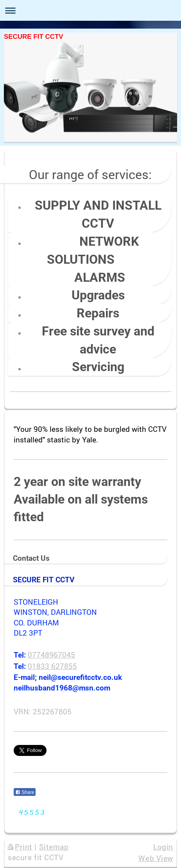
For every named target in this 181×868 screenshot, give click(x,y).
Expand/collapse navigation (90, 10)
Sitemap (54, 847)
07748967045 (51, 655)
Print (20, 847)
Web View (156, 858)
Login (163, 847)
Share (25, 792)
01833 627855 (52, 666)
